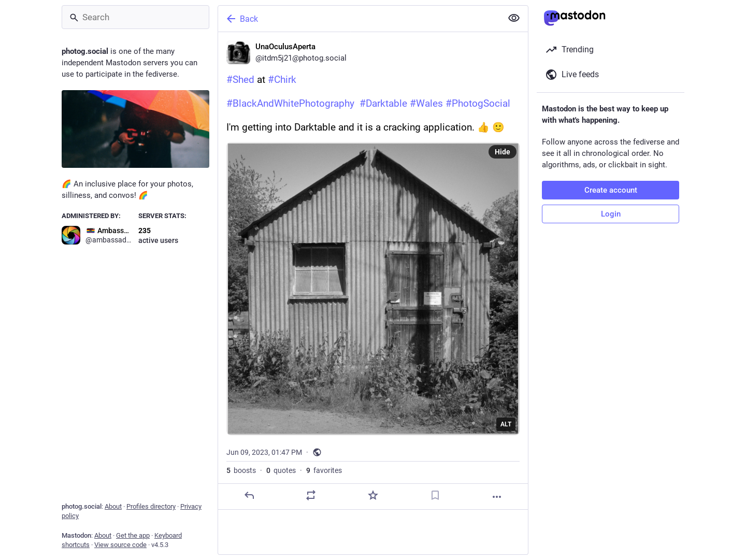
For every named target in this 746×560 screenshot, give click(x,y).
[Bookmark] (435, 495)
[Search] (135, 17)
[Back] (359, 19)
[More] (497, 497)
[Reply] (249, 495)
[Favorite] (373, 495)
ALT (506, 424)
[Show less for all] (514, 18)
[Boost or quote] (311, 495)
